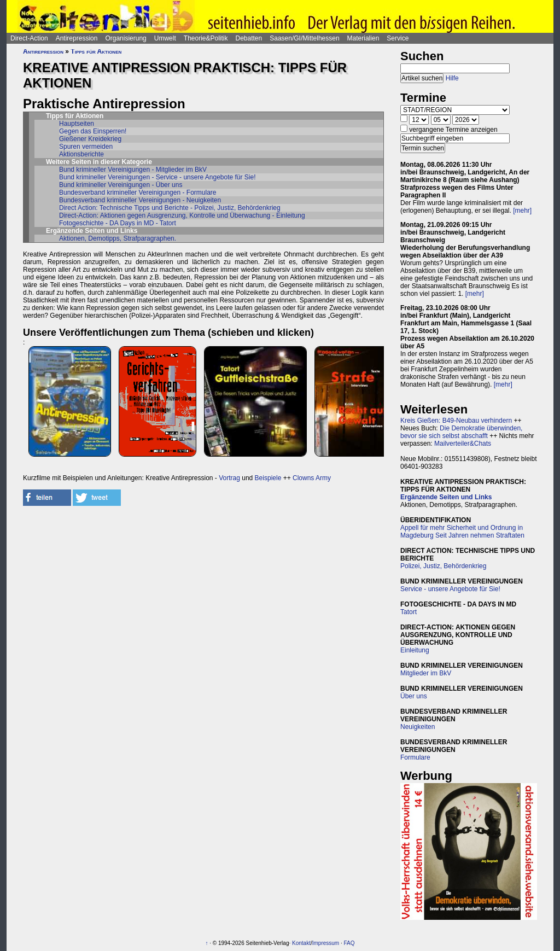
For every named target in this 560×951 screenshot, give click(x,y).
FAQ (349, 943)
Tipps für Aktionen (96, 51)
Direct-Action (29, 38)
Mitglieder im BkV (426, 673)
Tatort (409, 612)
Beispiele (268, 478)
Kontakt (301, 943)
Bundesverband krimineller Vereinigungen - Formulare (138, 192)
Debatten (249, 38)
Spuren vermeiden (86, 147)
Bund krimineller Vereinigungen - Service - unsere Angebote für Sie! (157, 177)
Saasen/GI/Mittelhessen (304, 38)
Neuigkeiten (418, 727)
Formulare (415, 757)
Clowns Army (312, 478)
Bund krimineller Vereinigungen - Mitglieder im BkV (133, 170)
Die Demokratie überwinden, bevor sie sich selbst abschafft (461, 432)
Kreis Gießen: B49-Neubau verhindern (456, 421)
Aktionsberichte (81, 154)
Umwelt (165, 38)
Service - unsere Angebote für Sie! (450, 589)
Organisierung (126, 38)
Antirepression (77, 38)
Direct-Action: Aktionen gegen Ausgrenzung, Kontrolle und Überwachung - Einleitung (182, 215)
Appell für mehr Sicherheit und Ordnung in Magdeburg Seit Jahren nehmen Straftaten (462, 532)
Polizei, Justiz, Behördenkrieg (443, 566)
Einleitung (415, 650)
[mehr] (522, 211)
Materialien (363, 38)
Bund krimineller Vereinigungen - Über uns (121, 185)
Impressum (326, 943)
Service (398, 38)
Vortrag (229, 478)
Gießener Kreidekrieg (90, 139)
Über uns (414, 696)
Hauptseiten (77, 124)
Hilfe (452, 78)
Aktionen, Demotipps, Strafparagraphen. (118, 238)
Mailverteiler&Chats (463, 444)
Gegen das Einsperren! (93, 131)
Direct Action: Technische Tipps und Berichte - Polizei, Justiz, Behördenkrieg (170, 208)
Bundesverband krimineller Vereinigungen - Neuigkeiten (140, 200)
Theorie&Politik (206, 38)
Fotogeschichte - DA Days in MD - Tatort (118, 223)
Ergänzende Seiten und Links (446, 497)
